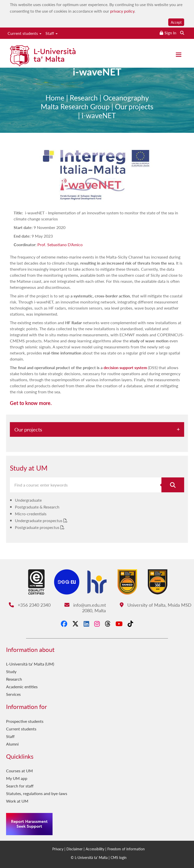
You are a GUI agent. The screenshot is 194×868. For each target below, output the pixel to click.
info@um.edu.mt (85, 605)
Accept (176, 22)
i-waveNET (99, 118)
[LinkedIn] (86, 624)
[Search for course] (173, 485)
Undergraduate (28, 500)
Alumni (12, 744)
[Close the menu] (179, 55)
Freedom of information (126, 849)
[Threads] (108, 624)
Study (11, 671)
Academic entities (22, 687)
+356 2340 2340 (30, 605)
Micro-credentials (31, 514)
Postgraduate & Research (37, 507)
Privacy (58, 849)
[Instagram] (97, 624)
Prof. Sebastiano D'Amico (60, 245)
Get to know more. (31, 403)
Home (55, 100)
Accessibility (95, 849)
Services (13, 694)
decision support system (125, 367)
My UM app (17, 778)
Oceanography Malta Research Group (95, 104)
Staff (52, 33)
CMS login (119, 857)
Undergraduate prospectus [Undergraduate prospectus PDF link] (39, 520)
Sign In (170, 33)
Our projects (134, 109)
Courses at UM (19, 771)
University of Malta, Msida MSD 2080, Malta (137, 608)
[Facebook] (64, 624)
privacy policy (122, 11)
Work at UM (17, 801)
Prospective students (25, 721)
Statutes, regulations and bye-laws (37, 793)
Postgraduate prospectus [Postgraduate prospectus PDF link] (38, 527)
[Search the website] (182, 33)
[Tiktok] (130, 624)
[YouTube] (119, 624)
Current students (25, 33)
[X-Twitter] (75, 624)
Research (84, 100)
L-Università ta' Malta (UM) (30, 664)
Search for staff (20, 786)
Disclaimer (75, 849)
